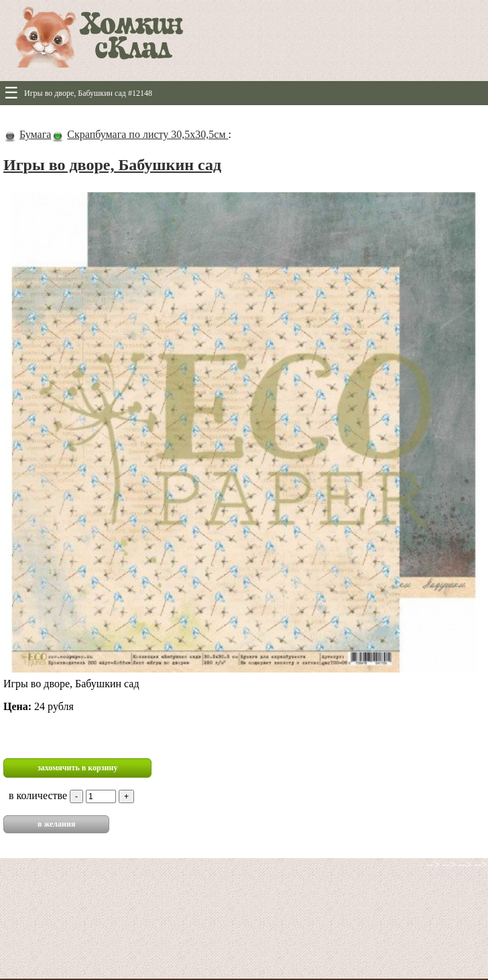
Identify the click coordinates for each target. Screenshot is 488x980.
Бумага (35, 134)
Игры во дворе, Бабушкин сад (112, 165)
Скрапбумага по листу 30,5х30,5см (147, 134)
